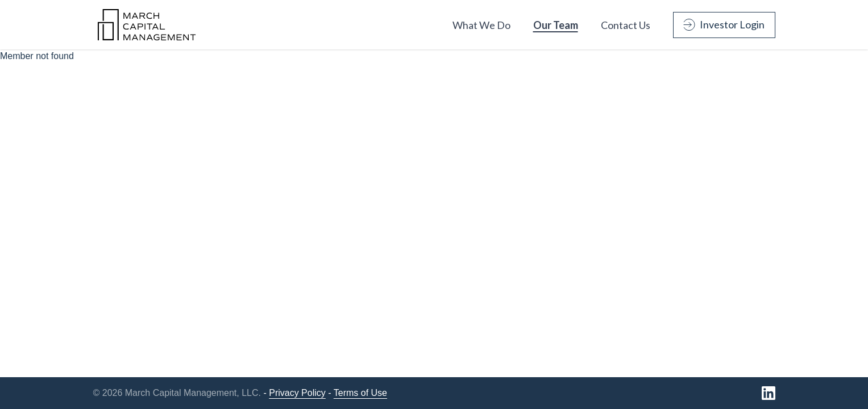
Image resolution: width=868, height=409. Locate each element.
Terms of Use (360, 393)
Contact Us (626, 25)
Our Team (556, 25)
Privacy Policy (297, 393)
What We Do (481, 25)
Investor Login (724, 24)
